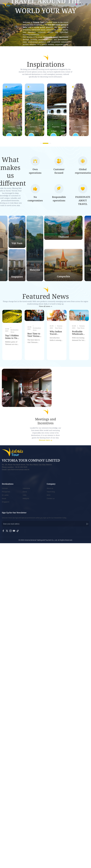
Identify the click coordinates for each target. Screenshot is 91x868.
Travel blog (51, 492)
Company (51, 484)
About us (50, 488)
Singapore (6, 502)
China (25, 492)
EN (79, 4)
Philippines (6, 492)
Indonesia (26, 488)
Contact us (51, 498)
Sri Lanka (5, 495)
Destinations (8, 484)
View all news (45, 306)
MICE (49, 495)
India (24, 495)
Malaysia (26, 498)
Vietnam (5, 488)
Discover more (45, 440)
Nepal (4, 498)
